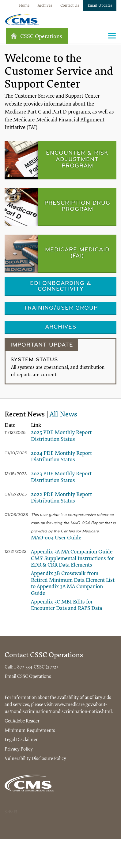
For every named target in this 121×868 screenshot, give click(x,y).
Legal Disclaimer (21, 740)
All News (63, 415)
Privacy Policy (19, 749)
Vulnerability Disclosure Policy (35, 759)
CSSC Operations (36, 36)
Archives (45, 6)
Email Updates (100, 6)
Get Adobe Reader (22, 721)
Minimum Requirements (30, 731)
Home (24, 6)
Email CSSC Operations (28, 677)
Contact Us (70, 6)
